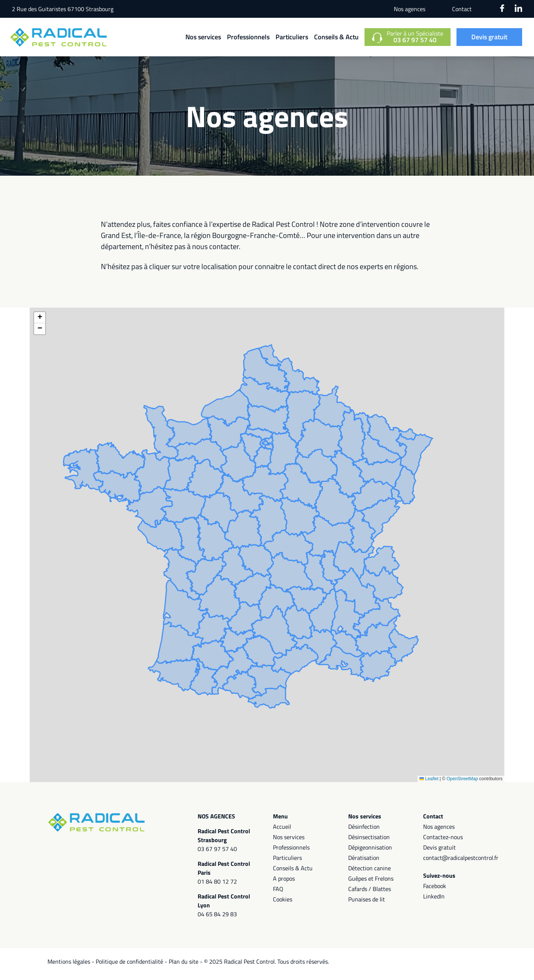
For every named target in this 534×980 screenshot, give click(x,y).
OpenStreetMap (462, 784)
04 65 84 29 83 (217, 919)
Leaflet (429, 784)
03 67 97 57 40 (217, 854)
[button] (40, 323)
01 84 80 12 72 (217, 887)
